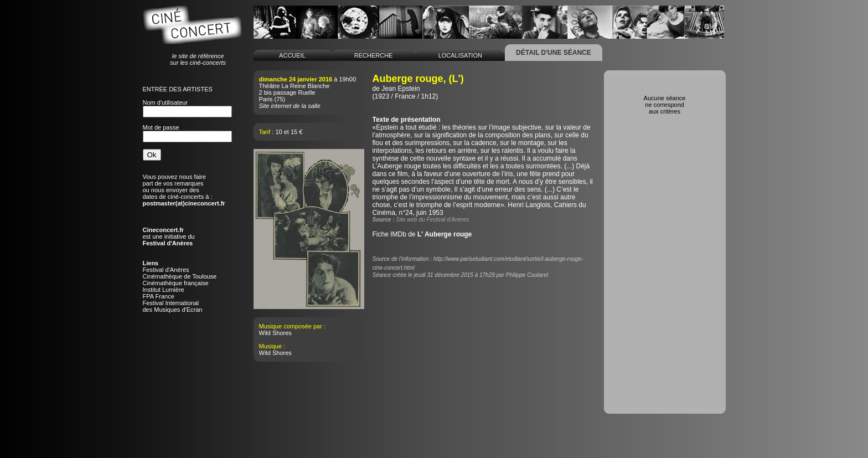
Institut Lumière (164, 290)
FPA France (159, 296)
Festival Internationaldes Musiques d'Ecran (173, 306)
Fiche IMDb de (422, 234)
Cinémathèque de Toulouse (180, 276)
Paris (266, 99)
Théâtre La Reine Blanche (294, 86)
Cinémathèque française (176, 283)
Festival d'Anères (166, 270)
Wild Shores (275, 333)
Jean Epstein (401, 89)
